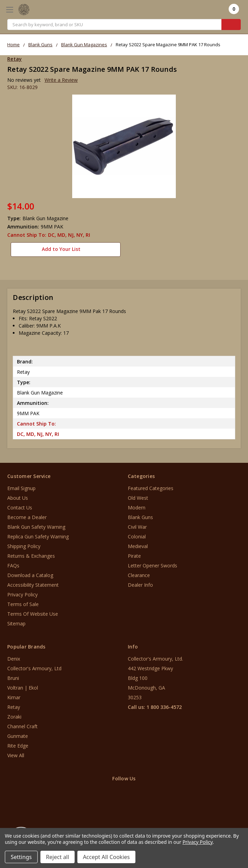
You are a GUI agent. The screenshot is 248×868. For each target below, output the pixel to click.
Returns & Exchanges (31, 553)
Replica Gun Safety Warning (38, 534)
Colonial (137, 534)
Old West (138, 495)
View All (16, 753)
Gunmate (18, 734)
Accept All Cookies (106, 857)
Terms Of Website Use (33, 611)
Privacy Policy (22, 592)
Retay (14, 705)
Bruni (13, 676)
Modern (137, 505)
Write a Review (61, 80)
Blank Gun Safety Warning (36, 524)
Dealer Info (140, 582)
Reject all (58, 857)
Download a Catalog (30, 573)
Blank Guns (140, 515)
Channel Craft (22, 724)
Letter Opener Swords (152, 563)
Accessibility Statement (33, 582)
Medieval (138, 544)
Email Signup (21, 486)
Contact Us (20, 505)
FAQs (13, 563)
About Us (18, 495)
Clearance (139, 573)
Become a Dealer (27, 515)
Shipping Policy (24, 544)
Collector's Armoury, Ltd (34, 666)
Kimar (14, 695)
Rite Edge (18, 743)
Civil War (137, 524)
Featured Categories (151, 486)
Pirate (134, 553)
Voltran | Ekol (23, 685)
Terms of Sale (23, 602)
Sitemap (16, 621)
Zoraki (14, 714)
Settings (21, 857)
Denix (14, 656)
